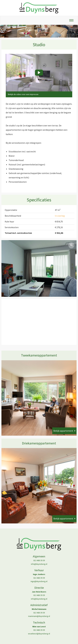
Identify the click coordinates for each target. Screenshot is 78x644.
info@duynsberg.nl (39, 564)
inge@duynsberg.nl (39, 581)
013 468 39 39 (39, 560)
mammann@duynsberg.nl (39, 616)
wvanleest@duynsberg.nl (39, 634)
